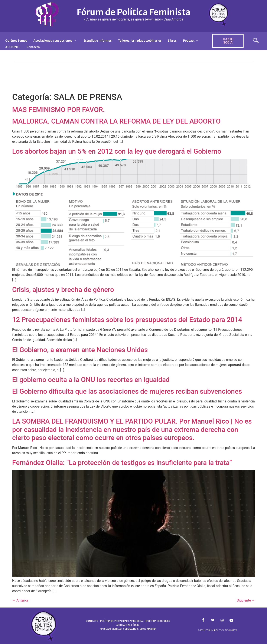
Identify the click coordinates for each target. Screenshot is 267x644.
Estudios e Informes (105, 40)
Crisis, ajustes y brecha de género (63, 290)
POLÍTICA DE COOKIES (158, 621)
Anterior (20, 600)
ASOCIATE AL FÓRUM (128, 625)
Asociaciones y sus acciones (59, 40)
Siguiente (246, 600)
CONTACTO (92, 621)
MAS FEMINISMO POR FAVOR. (58, 110)
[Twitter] (213, 620)
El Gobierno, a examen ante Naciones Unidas (80, 350)
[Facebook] (203, 620)
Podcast (13, 45)
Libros (186, 40)
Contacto (59, 45)
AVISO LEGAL (137, 621)
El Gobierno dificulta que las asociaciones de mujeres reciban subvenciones (127, 391)
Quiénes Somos (17, 40)
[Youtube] (231, 620)
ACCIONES (37, 45)
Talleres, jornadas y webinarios (151, 40)
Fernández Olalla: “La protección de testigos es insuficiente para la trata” (122, 463)
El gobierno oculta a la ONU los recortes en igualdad (91, 380)
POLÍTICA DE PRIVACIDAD (114, 621)
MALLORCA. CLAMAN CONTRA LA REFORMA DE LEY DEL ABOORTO (116, 121)
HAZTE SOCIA (228, 41)
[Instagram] (222, 620)
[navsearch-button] (256, 41)
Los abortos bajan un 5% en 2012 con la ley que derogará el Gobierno (117, 151)
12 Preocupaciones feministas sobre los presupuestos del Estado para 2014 (127, 320)
